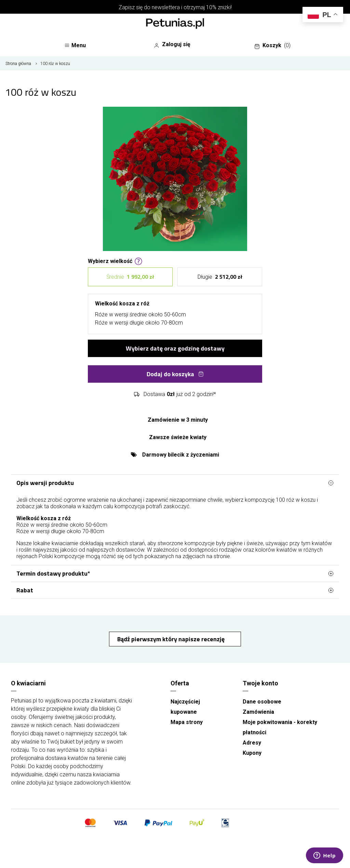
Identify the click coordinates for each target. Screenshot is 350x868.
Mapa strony (187, 722)
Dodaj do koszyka (175, 374)
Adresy (252, 743)
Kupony (252, 753)
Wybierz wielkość (115, 261)
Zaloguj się (172, 44)
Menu (75, 45)
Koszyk (272, 45)
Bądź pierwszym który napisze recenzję (172, 639)
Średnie (130, 277)
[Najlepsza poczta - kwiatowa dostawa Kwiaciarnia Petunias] (175, 24)
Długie (220, 277)
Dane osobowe (262, 702)
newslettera (166, 7)
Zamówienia (258, 712)
